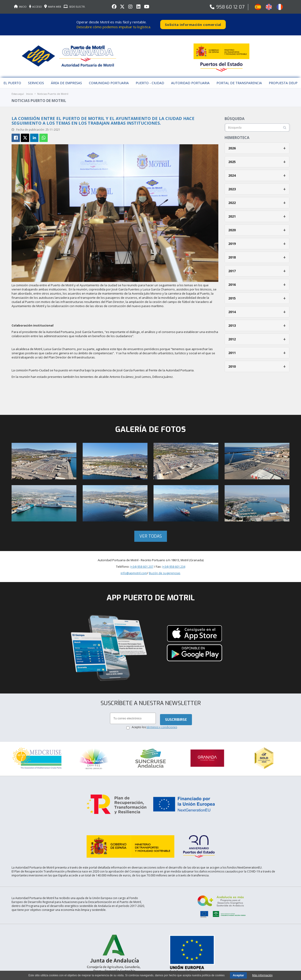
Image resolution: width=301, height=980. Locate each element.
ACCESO (35, 7)
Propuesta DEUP (283, 80)
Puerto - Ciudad (150, 80)
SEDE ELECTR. (74, 7)
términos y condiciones (162, 724)
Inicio (30, 91)
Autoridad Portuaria (190, 80)
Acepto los (154, 724)
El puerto (12, 80)
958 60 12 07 (230, 7)
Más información (262, 975)
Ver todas (151, 533)
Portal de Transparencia (239, 80)
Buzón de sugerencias (165, 570)
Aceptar (238, 975)
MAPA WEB (53, 7)
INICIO (20, 7)
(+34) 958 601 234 (174, 563)
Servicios (36, 80)
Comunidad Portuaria (109, 80)
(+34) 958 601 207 (142, 563)
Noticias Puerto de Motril (53, 91)
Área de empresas (66, 80)
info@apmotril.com (134, 570)
